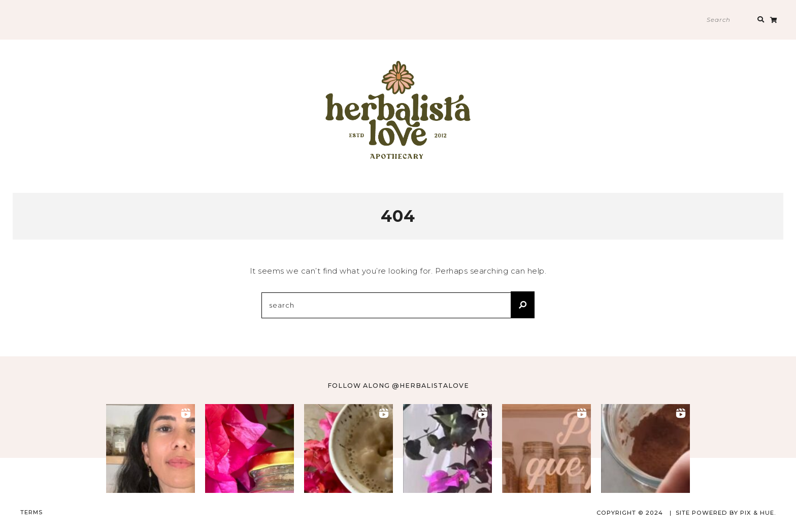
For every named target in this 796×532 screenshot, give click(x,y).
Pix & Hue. (758, 512)
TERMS (31, 512)
